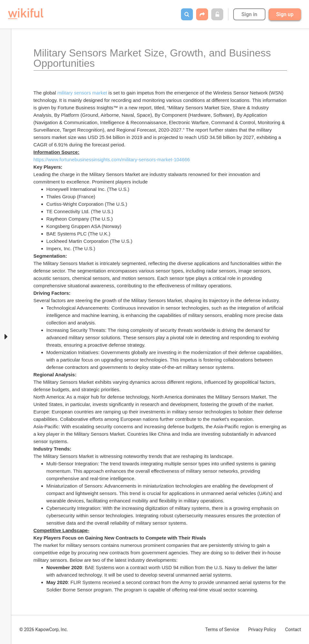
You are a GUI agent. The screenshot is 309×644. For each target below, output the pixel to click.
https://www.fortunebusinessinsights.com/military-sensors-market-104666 (112, 159)
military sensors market (82, 93)
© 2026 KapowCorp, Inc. (44, 629)
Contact (293, 629)
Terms (222, 629)
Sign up (285, 14)
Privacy (262, 629)
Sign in (249, 14)
